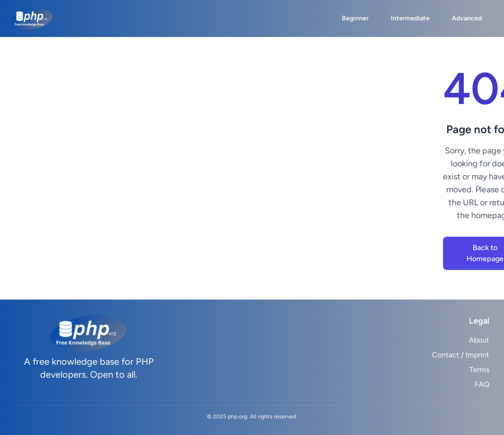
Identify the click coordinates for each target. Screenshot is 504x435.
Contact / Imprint (461, 355)
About (479, 340)
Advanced (467, 18)
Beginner (355, 18)
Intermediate (410, 18)
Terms (479, 370)
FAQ (482, 384)
